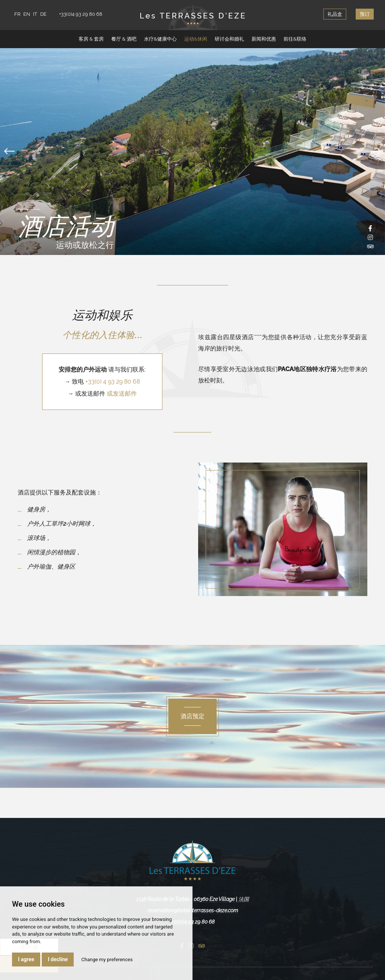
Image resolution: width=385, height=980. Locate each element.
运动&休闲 (196, 39)
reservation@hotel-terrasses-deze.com (193, 910)
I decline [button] (58, 959)
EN (27, 14)
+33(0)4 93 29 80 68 (81, 14)
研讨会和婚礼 (229, 39)
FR (17, 14)
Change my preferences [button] (107, 960)
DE (43, 14)
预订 (365, 14)
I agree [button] (26, 959)
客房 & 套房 (91, 39)
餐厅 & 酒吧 (124, 39)
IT (35, 14)
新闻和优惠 (264, 39)
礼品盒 (335, 14)
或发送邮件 (122, 394)
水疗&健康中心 (160, 39)
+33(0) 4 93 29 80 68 (113, 382)
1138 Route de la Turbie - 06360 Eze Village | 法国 (192, 899)
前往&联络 (295, 39)
